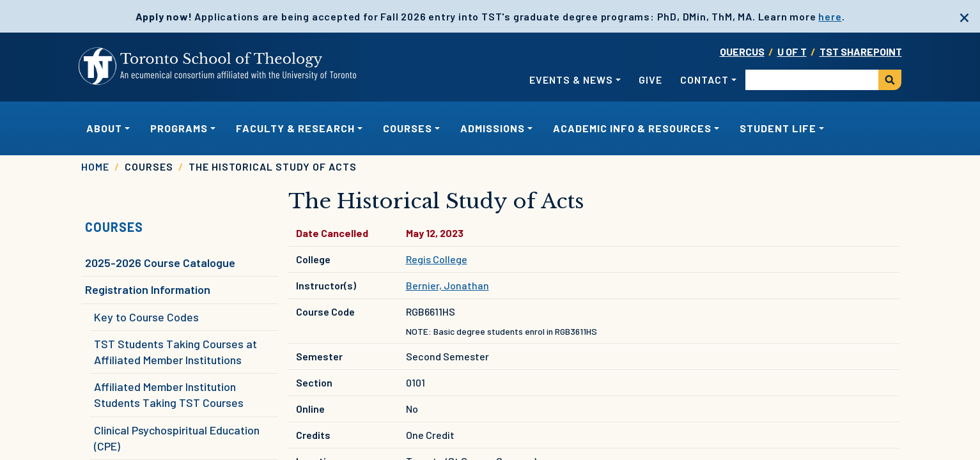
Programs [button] (179, 128)
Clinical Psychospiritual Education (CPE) (177, 438)
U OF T (792, 51)
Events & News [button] (571, 80)
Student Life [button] (778, 128)
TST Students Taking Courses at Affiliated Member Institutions (175, 352)
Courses (114, 227)
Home (95, 166)
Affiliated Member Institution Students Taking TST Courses (169, 395)
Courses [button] (408, 128)
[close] (964, 16)
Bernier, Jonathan (447, 285)
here (830, 16)
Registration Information (148, 289)
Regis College (437, 259)
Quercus (742, 51)
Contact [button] (704, 80)
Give (650, 80)
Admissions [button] (493, 128)
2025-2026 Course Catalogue (160, 263)
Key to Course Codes (146, 317)
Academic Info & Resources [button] (632, 128)
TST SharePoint (861, 51)
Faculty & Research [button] (295, 128)
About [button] (104, 128)
